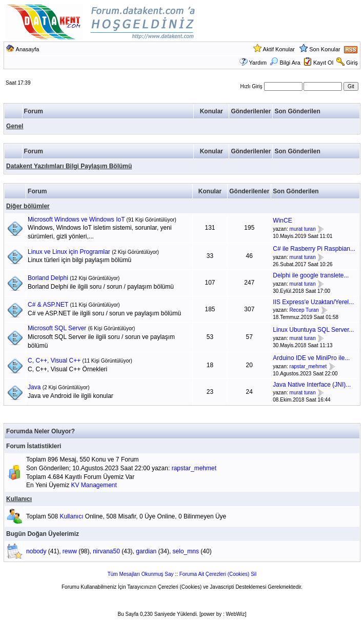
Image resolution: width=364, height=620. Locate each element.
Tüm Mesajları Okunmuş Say (141, 574)
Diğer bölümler (28, 206)
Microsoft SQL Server (57, 328)
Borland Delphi (48, 278)
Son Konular (325, 49)
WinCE (282, 221)
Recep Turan (304, 311)
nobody (36, 551)
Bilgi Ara (285, 63)
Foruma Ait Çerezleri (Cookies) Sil (218, 574)
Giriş (352, 63)
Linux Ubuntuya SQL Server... (313, 330)
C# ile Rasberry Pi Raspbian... (314, 249)
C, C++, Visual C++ (54, 361)
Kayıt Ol (323, 63)
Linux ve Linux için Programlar (69, 252)
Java (34, 387)
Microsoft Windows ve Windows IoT (76, 219)
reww (70, 551)
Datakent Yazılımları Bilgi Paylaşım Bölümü (69, 166)
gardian (146, 551)
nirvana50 (106, 551)
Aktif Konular (279, 49)
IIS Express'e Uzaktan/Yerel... (313, 302)
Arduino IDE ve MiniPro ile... (311, 358)
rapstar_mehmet (308, 366)
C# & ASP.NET (48, 305)
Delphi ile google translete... (311, 275)
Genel (15, 126)
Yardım (258, 63)
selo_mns (186, 551)
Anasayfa (28, 49)
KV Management (94, 485)
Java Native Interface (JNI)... (312, 385)
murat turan (303, 229)
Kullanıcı (19, 499)
